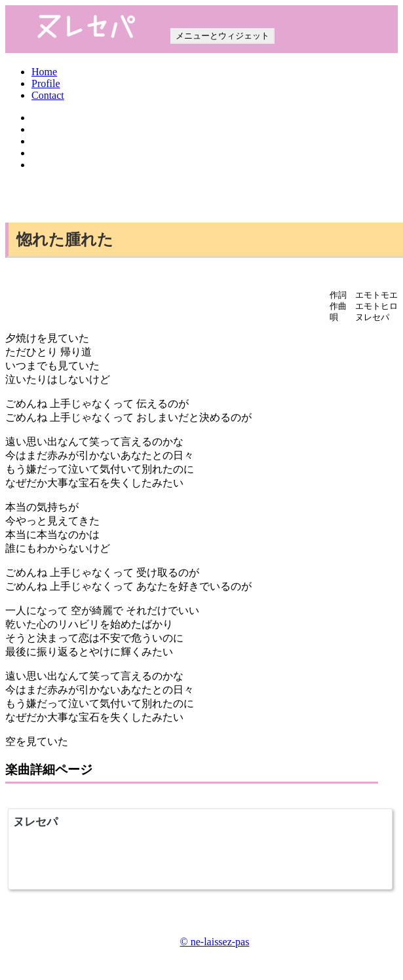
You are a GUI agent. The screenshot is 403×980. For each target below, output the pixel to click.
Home (44, 72)
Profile (46, 83)
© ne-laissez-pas (215, 942)
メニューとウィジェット (222, 36)
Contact (48, 95)
